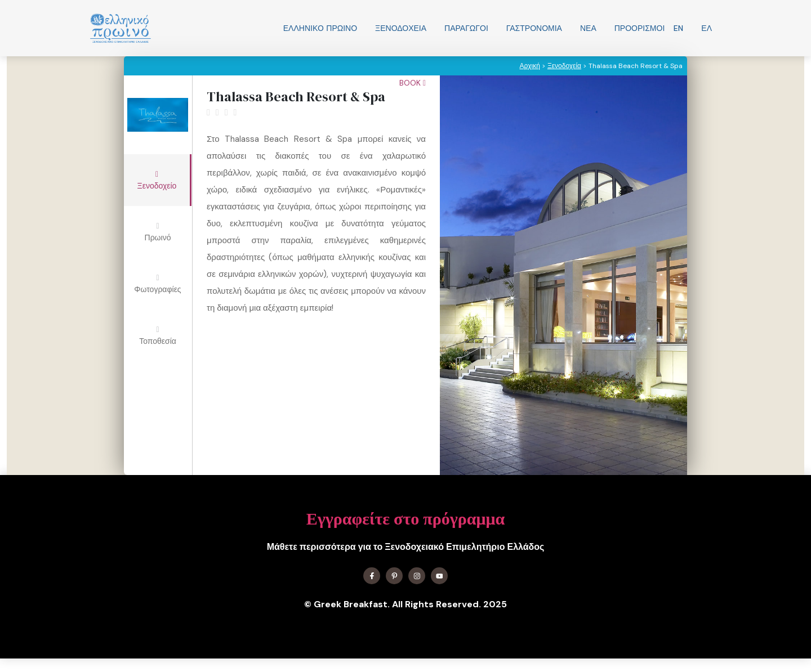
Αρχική (529, 66)
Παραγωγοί (466, 28)
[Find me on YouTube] (439, 576)
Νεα (588, 28)
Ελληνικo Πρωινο (320, 28)
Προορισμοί (640, 28)
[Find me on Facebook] (372, 576)
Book (413, 83)
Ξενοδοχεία (401, 28)
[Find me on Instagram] (417, 576)
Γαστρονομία (534, 28)
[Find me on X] (394, 576)
